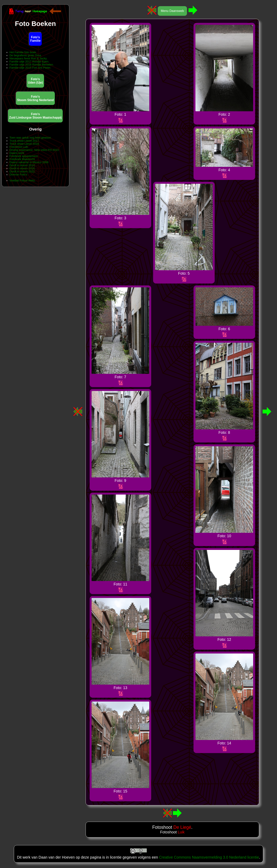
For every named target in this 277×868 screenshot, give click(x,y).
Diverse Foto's (18, 175)
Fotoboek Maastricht (22, 159)
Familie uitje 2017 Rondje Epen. (29, 62)
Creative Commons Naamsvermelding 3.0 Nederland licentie (209, 857)
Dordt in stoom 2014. (22, 165)
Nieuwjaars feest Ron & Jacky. (28, 58)
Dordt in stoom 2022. (22, 171)
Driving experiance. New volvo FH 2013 (34, 150)
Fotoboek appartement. (24, 156)
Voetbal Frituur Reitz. (23, 180)
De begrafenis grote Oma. (26, 55)
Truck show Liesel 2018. (25, 144)
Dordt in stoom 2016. (22, 168)
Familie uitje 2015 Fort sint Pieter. (30, 68)
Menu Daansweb (172, 11)
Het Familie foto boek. (23, 52)
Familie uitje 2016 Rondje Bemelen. (32, 65)
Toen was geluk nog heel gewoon (30, 138)
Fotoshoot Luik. (19, 147)
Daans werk (17, 153)
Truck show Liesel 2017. (25, 141)
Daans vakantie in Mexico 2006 (29, 162)
